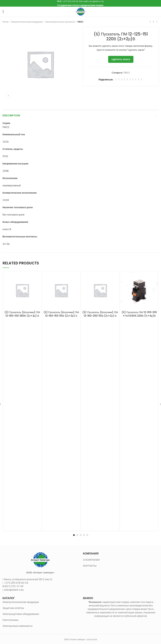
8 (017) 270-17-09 (13, 586)
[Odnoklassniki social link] (130, 80)
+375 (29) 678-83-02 (16, 583)
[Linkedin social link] (127, 80)
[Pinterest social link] (125, 80)
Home (5, 22)
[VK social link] (136, 80)
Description (11, 115)
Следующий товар (157, 22)
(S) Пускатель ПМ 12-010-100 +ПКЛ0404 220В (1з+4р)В (139, 314)
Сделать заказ (121, 59)
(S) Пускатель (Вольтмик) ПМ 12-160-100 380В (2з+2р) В (22, 314)
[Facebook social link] (116, 80)
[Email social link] (122, 80)
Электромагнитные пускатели (60, 22)
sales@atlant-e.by (14, 590)
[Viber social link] (141, 80)
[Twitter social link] (119, 80)
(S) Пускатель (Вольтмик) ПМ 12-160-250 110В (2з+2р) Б (100, 314)
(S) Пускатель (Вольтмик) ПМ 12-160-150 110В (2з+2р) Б (61, 314)
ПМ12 (80, 22)
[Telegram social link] (139, 80)
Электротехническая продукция (27, 22)
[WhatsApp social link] (133, 80)
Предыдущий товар (150, 22)
